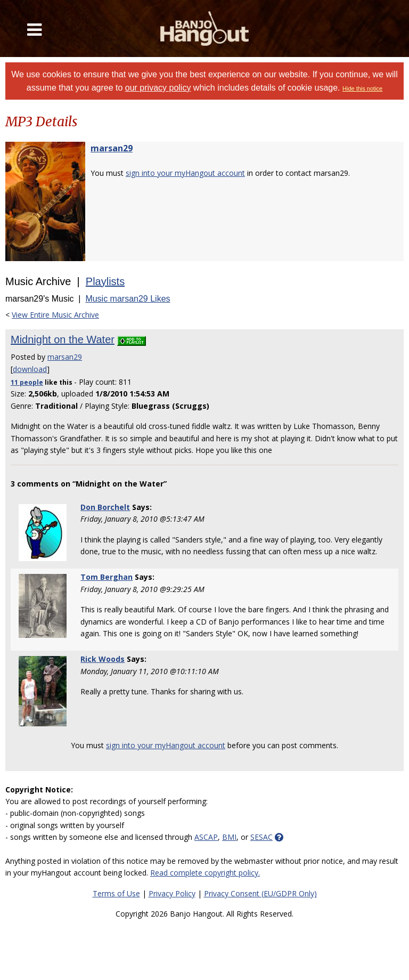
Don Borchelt (105, 507)
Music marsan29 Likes (128, 299)
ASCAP (206, 837)
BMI (229, 837)
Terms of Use (116, 893)
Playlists (105, 281)
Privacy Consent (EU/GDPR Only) (260, 893)
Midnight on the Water (63, 339)
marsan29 (112, 148)
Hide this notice (362, 88)
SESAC (261, 837)
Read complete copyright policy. (205, 873)
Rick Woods (103, 659)
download (30, 369)
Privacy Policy (172, 893)
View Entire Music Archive (55, 315)
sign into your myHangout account (185, 173)
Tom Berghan (107, 577)
